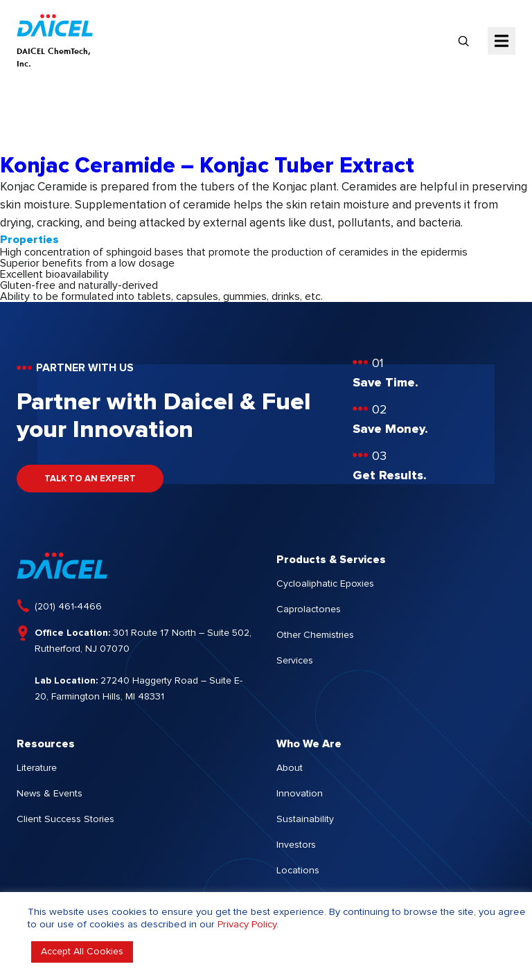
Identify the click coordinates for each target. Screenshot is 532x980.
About (290, 768)
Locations (298, 871)
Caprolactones (309, 609)
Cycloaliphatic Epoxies (325, 584)
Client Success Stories (65, 819)
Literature (37, 768)
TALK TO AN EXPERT (90, 479)
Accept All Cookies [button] (82, 952)
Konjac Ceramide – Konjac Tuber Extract (207, 166)
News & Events (50, 794)
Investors (296, 845)
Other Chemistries (315, 635)
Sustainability (305, 819)
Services (295, 661)
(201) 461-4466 (68, 607)
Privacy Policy (247, 924)
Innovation (300, 794)
